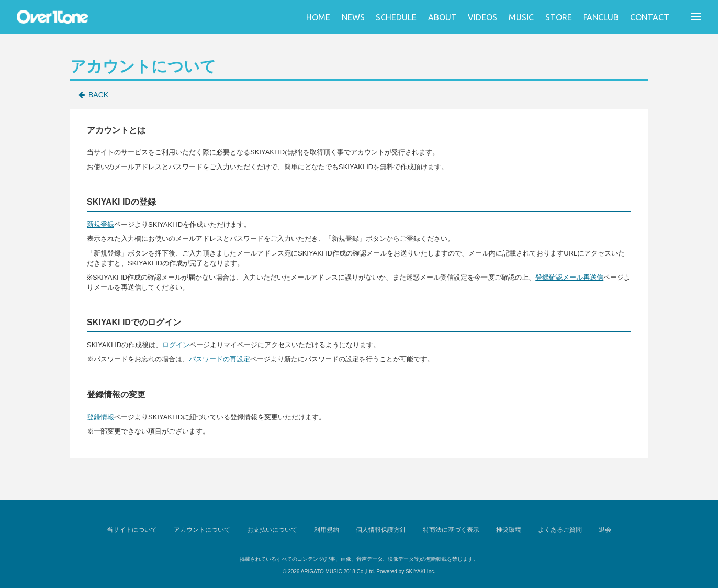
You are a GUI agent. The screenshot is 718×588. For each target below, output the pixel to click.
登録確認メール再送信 (569, 277)
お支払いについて (272, 530)
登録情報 (100, 417)
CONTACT (650, 17)
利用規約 (327, 530)
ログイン (176, 345)
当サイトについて (132, 530)
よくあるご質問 (560, 530)
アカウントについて (202, 530)
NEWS (353, 17)
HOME (318, 17)
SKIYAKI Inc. (420, 572)
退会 (605, 530)
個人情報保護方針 (381, 530)
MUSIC (521, 17)
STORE (559, 17)
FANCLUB (601, 17)
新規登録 (100, 224)
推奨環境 (509, 530)
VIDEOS (483, 17)
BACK (98, 95)
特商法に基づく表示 (451, 530)
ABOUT (442, 17)
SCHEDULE (396, 17)
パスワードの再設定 (220, 359)
